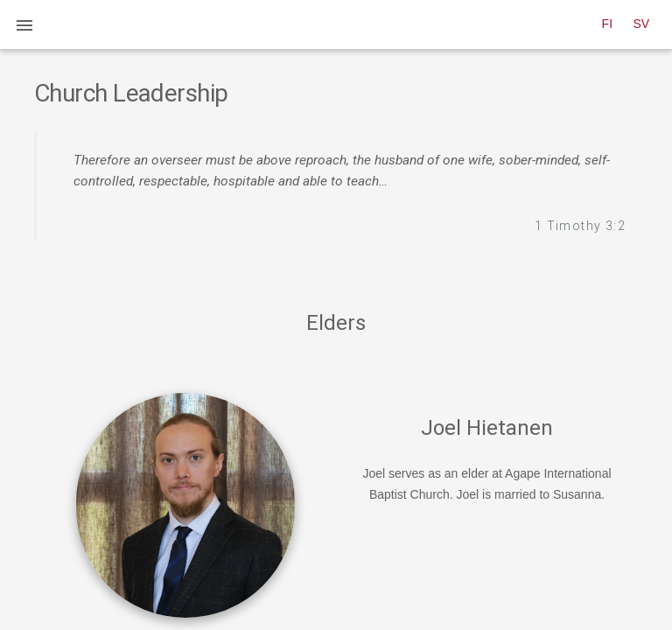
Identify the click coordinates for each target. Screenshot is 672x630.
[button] (24, 24)
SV (642, 24)
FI (607, 24)
